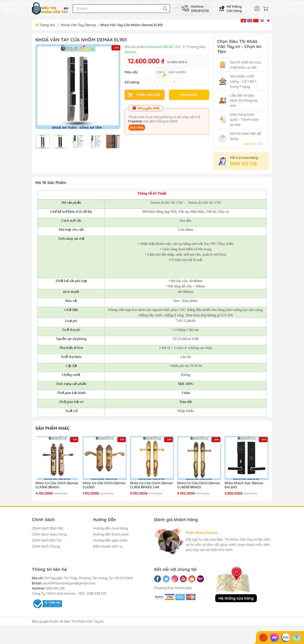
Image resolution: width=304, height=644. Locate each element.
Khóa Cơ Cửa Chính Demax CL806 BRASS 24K (151, 485)
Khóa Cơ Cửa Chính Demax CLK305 (104, 485)
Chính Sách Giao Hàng (49, 534)
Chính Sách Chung (46, 546)
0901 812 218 (244, 164)
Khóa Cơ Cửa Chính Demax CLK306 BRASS (57, 485)
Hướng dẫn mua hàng (111, 528)
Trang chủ (46, 25)
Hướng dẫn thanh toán (111, 534)
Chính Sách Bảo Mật (48, 528)
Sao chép (137, 127)
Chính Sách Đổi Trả (47, 540)
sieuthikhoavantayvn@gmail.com (69, 583)
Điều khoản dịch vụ (108, 546)
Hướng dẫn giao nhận (110, 540)
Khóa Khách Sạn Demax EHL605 (244, 485)
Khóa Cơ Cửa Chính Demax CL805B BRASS (199, 485)
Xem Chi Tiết (253, 144)
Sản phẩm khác (53, 428)
